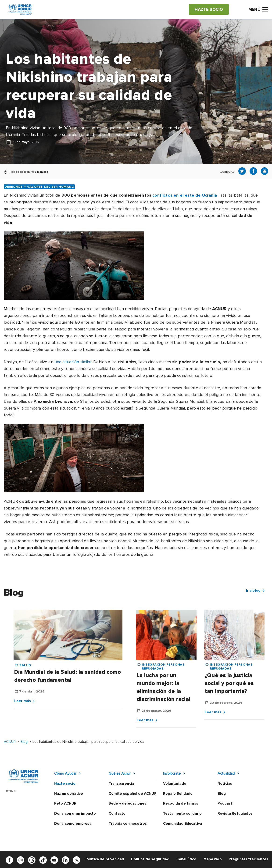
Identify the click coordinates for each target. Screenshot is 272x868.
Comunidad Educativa (183, 824)
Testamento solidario (182, 813)
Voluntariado (175, 784)
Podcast (225, 803)
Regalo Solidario (178, 794)
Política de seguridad (150, 859)
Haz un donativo (69, 794)
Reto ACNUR (65, 803)
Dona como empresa (73, 824)
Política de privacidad (105, 859)
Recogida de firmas (181, 803)
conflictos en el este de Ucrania (185, 195)
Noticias (225, 784)
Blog (24, 742)
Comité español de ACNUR (133, 794)
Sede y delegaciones (127, 803)
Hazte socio (65, 784)
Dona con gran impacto (75, 813)
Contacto (117, 813)
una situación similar (73, 362)
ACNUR (10, 742)
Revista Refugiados (235, 813)
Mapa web (213, 859)
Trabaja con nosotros (128, 824)
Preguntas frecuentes (249, 859)
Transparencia (121, 784)
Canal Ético (186, 859)
